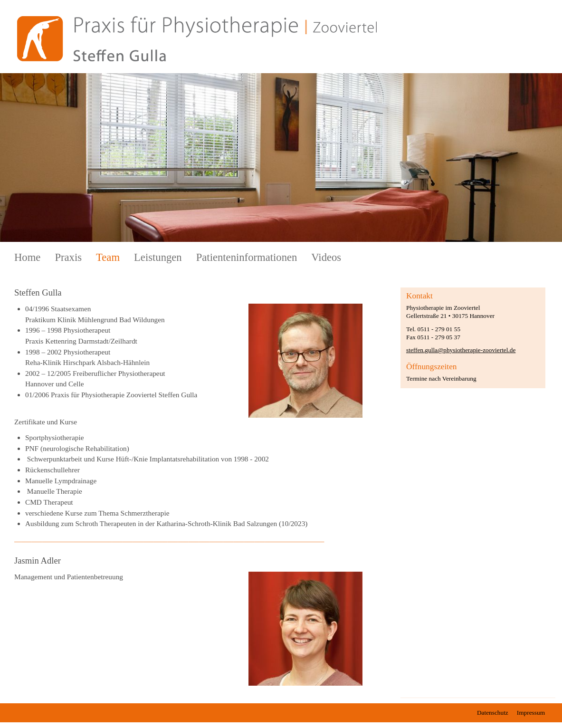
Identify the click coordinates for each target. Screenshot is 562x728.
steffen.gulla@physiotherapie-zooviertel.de (461, 350)
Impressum (531, 713)
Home (27, 257)
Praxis (68, 257)
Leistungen (158, 257)
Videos (326, 257)
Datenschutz (493, 713)
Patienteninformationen (247, 257)
